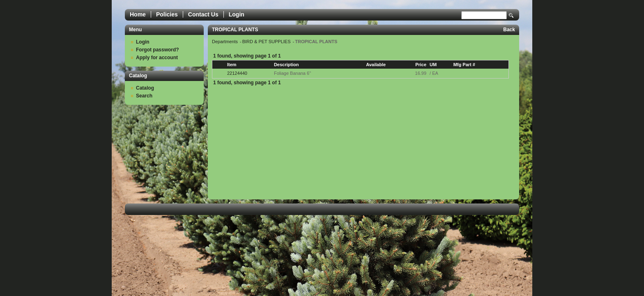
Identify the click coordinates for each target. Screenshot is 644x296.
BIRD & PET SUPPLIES (267, 42)
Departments (225, 42)
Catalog (145, 88)
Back (509, 30)
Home (138, 14)
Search (511, 15)
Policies (167, 14)
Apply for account (157, 58)
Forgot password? (158, 50)
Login (237, 14)
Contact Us (203, 14)
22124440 (237, 73)
